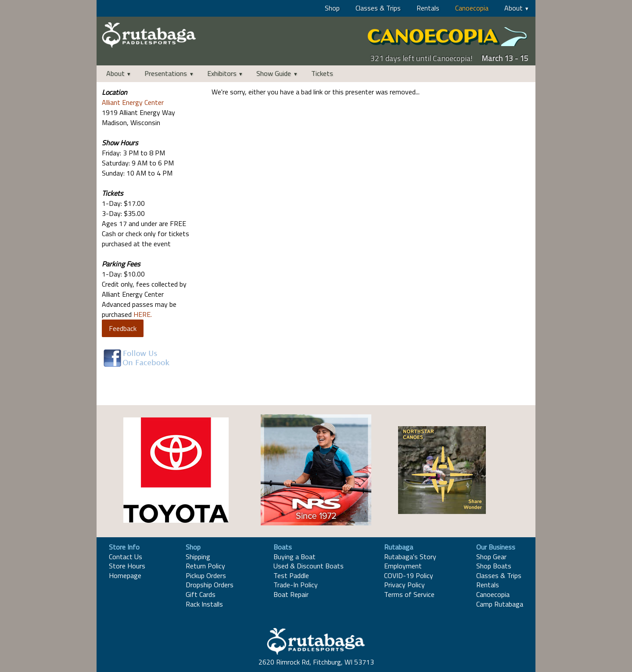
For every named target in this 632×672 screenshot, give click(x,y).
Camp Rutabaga (500, 604)
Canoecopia (472, 8)
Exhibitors (222, 73)
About (513, 8)
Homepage (125, 575)
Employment (403, 566)
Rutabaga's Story (410, 557)
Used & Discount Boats (309, 566)
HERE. (143, 314)
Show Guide (274, 73)
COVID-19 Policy (409, 575)
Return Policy (205, 566)
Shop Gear (491, 557)
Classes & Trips (378, 8)
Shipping (198, 557)
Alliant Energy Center (133, 102)
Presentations (166, 73)
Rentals (428, 8)
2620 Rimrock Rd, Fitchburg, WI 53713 (316, 662)
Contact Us (126, 557)
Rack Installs (204, 604)
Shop (332, 8)
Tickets (322, 73)
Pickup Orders (206, 575)
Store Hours (127, 566)
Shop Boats (494, 566)
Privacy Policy (404, 585)
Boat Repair (291, 594)
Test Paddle (291, 575)
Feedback (123, 328)
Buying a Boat (294, 557)
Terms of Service (409, 594)
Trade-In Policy (296, 585)
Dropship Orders (210, 585)
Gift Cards (201, 594)
